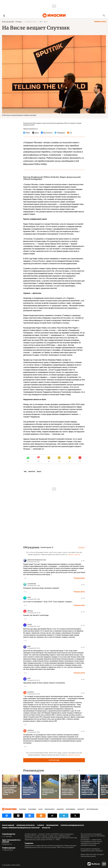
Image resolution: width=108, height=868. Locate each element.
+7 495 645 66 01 (8, 850)
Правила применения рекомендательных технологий (21, 828)
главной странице (74, 555)
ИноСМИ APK (46, 828)
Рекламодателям (52, 825)
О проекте (40, 825)
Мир (25, 472)
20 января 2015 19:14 (31, 22)
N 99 (29, 678)
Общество (60, 809)
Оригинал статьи (100, 22)
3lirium (30, 611)
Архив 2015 (32, 472)
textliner (31, 692)
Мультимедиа (70, 809)
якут (29, 597)
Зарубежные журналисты (26, 825)
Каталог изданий (8, 825)
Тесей (30, 624)
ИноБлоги (81, 809)
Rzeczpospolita (8, 22)
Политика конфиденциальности (72, 825)
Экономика (32, 809)
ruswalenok (32, 584)
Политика (23, 809)
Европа (39, 472)
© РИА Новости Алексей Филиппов (13, 115)
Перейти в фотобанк (30, 115)
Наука (40, 809)
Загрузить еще (54, 760)
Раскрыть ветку (79, 578)
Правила (81, 547)
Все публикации (92, 809)
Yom (29, 646)
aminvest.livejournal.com (37, 560)
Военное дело (50, 809)
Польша (18, 22)
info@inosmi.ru (7, 844)
